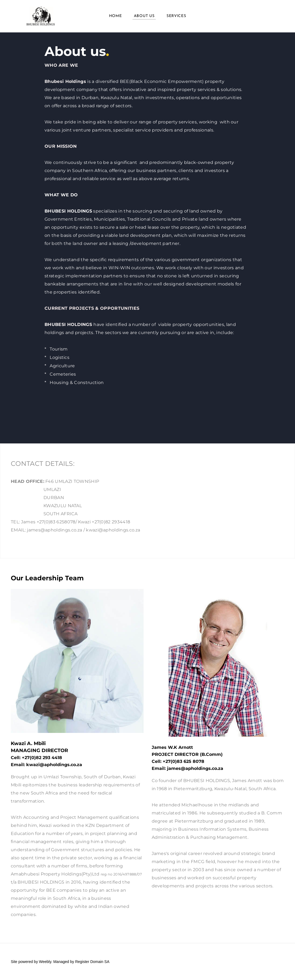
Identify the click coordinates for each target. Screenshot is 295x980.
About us (144, 16)
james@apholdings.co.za (195, 768)
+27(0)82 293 (37, 758)
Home (116, 16)
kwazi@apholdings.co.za (54, 765)
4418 (57, 758)
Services (176, 16)
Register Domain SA (92, 962)
